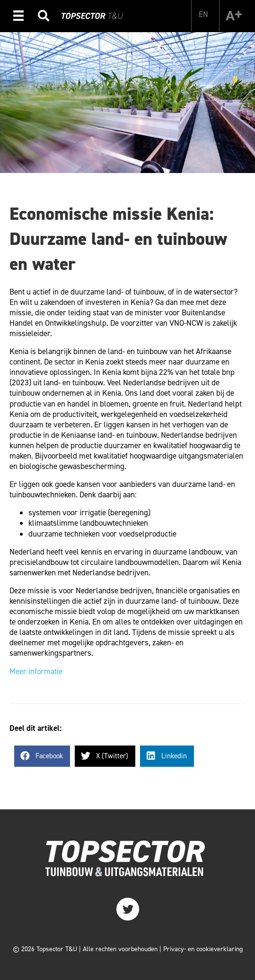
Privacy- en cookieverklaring (203, 949)
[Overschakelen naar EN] (203, 14)
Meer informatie (36, 671)
